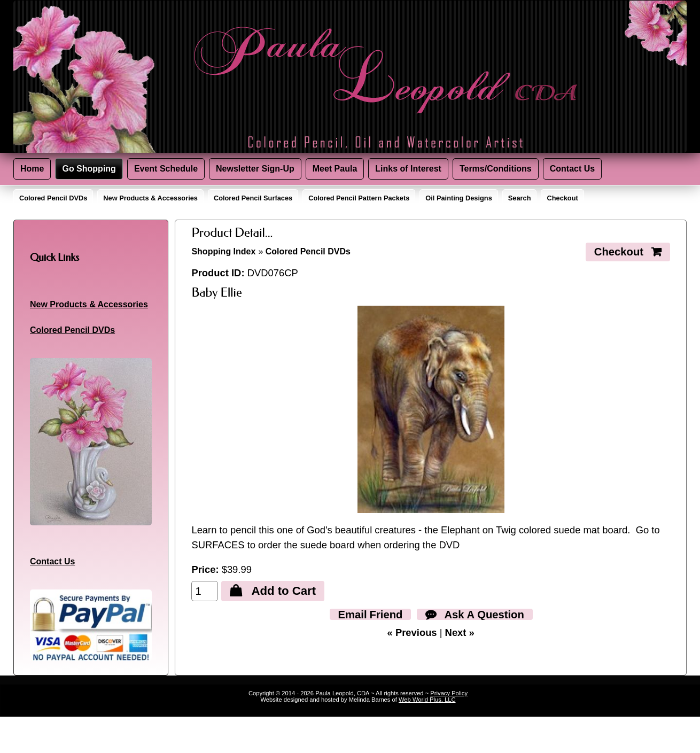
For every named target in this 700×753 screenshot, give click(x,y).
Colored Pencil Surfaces (253, 198)
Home (32, 169)
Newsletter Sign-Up (255, 169)
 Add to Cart (273, 591)
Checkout (562, 198)
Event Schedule (166, 169)
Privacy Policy (449, 693)
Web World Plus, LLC (427, 700)
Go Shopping (89, 169)
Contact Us (572, 169)
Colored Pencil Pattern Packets (359, 198)
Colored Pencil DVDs (53, 198)
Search (520, 198)
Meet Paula (335, 169)
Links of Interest (408, 169)
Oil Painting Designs (458, 198)
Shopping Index (223, 251)
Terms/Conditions (496, 169)
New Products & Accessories (150, 198)
